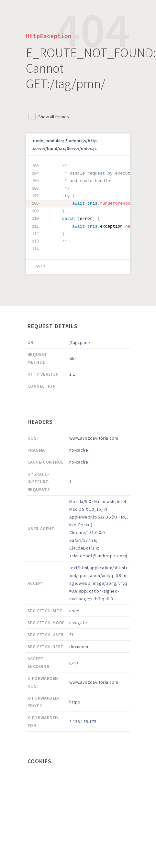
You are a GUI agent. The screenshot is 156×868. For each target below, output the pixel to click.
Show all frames (54, 117)
